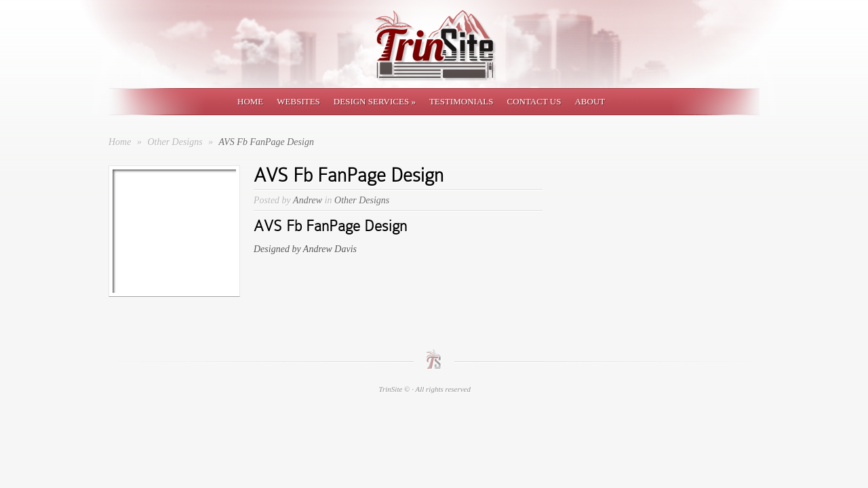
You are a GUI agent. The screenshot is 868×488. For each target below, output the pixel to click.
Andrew (308, 200)
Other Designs (176, 142)
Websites (298, 101)
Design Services (375, 101)
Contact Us (534, 101)
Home (250, 101)
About (590, 101)
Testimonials (461, 101)
